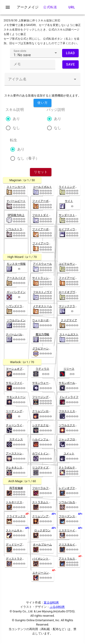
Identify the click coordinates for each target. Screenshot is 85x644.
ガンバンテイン (16, 292)
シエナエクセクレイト (46, 425)
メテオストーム (42, 306)
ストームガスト (69, 334)
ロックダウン (42, 530)
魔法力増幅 (42, 334)
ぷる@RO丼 (57, 607)
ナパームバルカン (17, 334)
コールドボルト (42, 187)
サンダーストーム (70, 215)
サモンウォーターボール (47, 383)
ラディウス (42, 369)
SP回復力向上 (16, 215)
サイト (69, 201)
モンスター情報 (16, 264)
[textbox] (36, 53)
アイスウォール (42, 264)
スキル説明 (15, 110)
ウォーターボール (43, 320)
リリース (69, 369)
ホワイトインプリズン (46, 453)
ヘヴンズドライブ (17, 306)
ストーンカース (16, 187)
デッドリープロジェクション (24, 545)
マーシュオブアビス (18, 369)
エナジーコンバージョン (47, 573)
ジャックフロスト (70, 439)
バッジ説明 (56, 110)
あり (16, 119)
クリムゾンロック (43, 411)
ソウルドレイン (16, 320)
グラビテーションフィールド (50, 349)
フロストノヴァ (42, 292)
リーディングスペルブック (22, 411)
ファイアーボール (43, 229)
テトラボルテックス (71, 468)
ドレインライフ (69, 397)
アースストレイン (17, 453)
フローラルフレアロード (47, 488)
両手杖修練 (16, 488)
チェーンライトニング (19, 425)
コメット (69, 453)
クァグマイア (69, 320)
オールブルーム (42, 545)
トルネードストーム (18, 502)
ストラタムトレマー (44, 502)
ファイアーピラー (70, 278)
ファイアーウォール (45, 243)
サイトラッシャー (43, 278)
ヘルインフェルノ (43, 439)
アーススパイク (16, 278)
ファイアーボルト (43, 201)
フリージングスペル (44, 397)
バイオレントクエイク (46, 559)
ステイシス (16, 439)
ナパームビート (16, 201)
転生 (14, 140)
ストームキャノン (17, 530)
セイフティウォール (71, 229)
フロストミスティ (70, 411)
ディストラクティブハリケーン (25, 559)
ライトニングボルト (71, 187)
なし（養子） (28, 158)
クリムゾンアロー (43, 516)
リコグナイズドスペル (46, 468)
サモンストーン (16, 397)
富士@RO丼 (51, 602)
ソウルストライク (17, 229)
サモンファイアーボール (21, 383)
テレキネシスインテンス (21, 468)
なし (16, 128)
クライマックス (16, 516)
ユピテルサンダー (70, 264)
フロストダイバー (43, 215)
